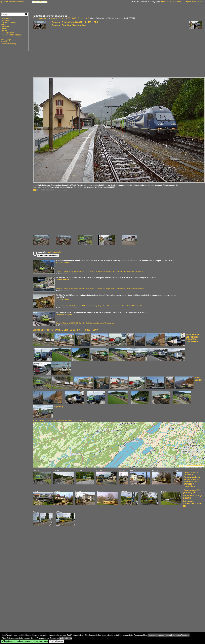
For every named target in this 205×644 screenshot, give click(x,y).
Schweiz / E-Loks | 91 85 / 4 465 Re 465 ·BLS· (75, 22)
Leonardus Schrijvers (64, 314)
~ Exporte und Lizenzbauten (12, 35)
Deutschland (6, 19)
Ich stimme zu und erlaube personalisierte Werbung (25, 641)
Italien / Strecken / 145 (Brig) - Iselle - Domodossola (108, 271)
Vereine (4, 31)
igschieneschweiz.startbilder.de (12, 2)
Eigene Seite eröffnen (194, 2)
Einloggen (165, 2)
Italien (3, 25)
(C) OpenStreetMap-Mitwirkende (191, 466)
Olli (34, 190)
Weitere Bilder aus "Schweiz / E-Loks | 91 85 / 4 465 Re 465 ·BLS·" (66, 330)
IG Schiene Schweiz (9, 23)
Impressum (43, 2)
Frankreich (5, 21)
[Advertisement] (88, 52)
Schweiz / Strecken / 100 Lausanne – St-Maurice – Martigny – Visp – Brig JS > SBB (84, 306)
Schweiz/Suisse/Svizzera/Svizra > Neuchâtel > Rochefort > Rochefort (59, 421)
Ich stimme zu (56, 641)
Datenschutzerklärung (8, 44)
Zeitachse (5, 42)
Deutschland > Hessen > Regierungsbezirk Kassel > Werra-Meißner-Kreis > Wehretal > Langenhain (192, 479)
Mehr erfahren (66, 638)
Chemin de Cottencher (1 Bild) (192, 502)
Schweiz (54, 18)
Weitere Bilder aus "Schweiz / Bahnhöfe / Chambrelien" (193, 338)
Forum (35, 2)
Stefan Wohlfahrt (62, 263)
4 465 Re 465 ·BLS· (81, 18)
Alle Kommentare (55, 252)
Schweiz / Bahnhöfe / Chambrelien (69, 25)
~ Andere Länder (7, 33)
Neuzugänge (6, 40)
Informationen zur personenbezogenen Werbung (169, 635)
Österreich (5, 27)
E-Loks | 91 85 (64, 18)
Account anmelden (177, 2)
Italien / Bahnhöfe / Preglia (135, 271)
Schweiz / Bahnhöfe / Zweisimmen (102, 323)
